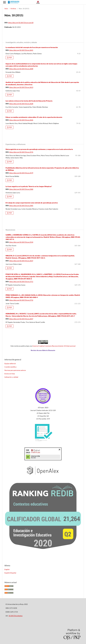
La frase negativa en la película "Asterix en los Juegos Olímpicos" (29, 186)
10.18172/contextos (16, 616)
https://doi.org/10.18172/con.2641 (21, 50)
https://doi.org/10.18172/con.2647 (21, 319)
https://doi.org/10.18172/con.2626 (21, 120)
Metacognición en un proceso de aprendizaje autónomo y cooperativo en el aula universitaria (39, 149)
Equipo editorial (10, 363)
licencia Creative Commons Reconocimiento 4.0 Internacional (54, 346)
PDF (10, 58)
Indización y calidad (11, 377)
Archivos (13, 9)
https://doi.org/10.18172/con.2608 (21, 69)
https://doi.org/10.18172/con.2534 (21, 242)
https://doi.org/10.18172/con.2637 (21, 261)
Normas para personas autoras (15, 370)
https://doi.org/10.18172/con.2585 (21, 206)
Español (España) (10, 573)
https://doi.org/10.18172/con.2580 (21, 189)
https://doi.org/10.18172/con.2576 (21, 152)
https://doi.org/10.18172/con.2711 (21, 282)
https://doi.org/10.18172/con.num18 (21, 23)
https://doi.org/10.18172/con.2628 (21, 104)
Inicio (6, 9)
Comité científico (10, 367)
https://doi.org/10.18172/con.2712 (21, 300)
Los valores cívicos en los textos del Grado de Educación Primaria (29, 101)
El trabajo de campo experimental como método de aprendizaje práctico (32, 203)
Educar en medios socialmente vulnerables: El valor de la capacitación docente (34, 117)
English (7, 569)
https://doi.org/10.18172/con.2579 (21, 173)
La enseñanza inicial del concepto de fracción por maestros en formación (32, 47)
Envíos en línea (10, 374)
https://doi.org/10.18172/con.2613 (21, 87)
